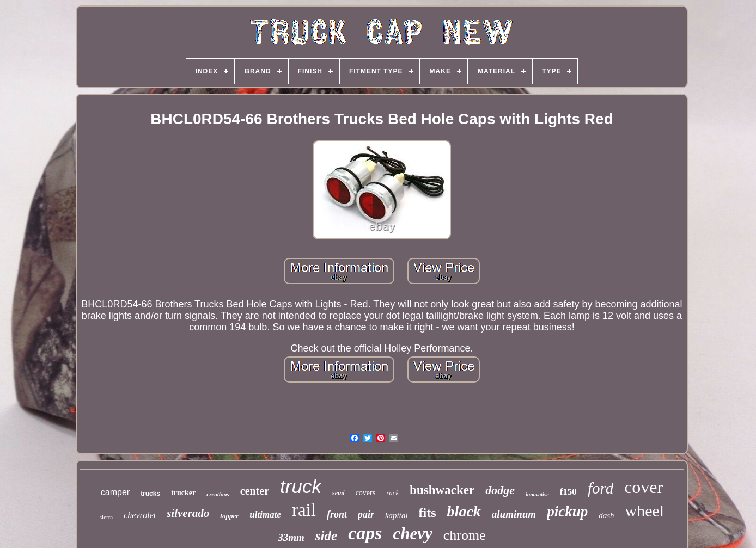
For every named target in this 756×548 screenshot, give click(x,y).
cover (644, 487)
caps (365, 533)
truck (301, 486)
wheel (645, 511)
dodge (500, 490)
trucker (183, 493)
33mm (291, 537)
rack (392, 493)
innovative (537, 494)
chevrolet (140, 515)
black (464, 511)
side (326, 536)
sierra (106, 517)
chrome (465, 535)
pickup (567, 512)
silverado (188, 513)
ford (600, 488)
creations (218, 494)
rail (304, 510)
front (337, 514)
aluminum (514, 514)
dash (606, 515)
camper (115, 492)
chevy (412, 534)
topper (229, 516)
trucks (150, 494)
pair (366, 514)
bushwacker (442, 490)
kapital (397, 515)
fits (428, 513)
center (255, 491)
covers (366, 493)
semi (339, 493)
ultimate (265, 515)
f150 (568, 492)
